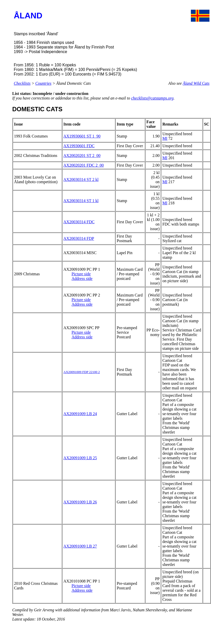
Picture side (81, 274)
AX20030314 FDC (79, 222)
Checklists (22, 83)
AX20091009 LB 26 (80, 502)
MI (165, 138)
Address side (82, 278)
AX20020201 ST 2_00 (82, 156)
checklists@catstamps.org (152, 98)
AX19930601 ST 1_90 (82, 136)
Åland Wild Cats (196, 83)
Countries (43, 83)
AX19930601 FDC (79, 146)
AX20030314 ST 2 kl (81, 179)
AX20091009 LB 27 (80, 546)
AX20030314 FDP (79, 238)
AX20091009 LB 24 (80, 414)
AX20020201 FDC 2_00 (84, 165)
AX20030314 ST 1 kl (81, 201)
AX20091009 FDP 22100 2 (82, 372)
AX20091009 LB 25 (80, 458)
